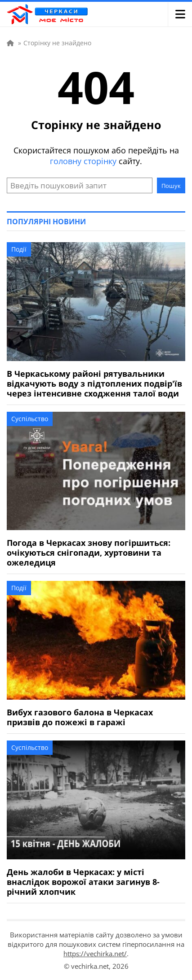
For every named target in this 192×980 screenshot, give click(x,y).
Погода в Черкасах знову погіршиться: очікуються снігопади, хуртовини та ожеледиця (89, 553)
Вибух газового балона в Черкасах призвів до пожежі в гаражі (80, 717)
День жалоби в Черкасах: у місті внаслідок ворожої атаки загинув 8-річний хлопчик (83, 882)
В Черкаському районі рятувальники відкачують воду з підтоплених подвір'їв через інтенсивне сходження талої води (94, 383)
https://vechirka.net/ (95, 954)
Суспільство (30, 419)
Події (19, 249)
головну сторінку (83, 161)
